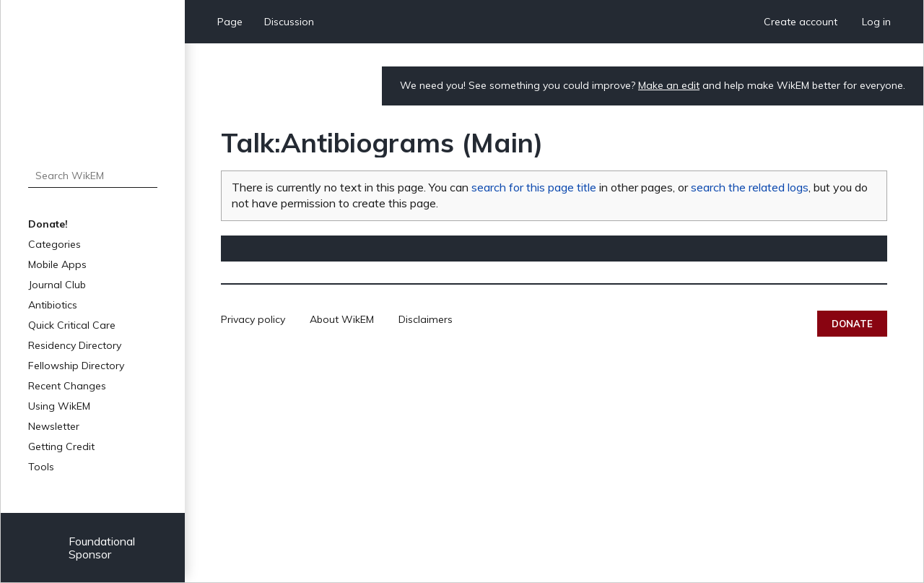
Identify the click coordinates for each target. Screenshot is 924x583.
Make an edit (669, 85)
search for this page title (534, 187)
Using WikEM (59, 406)
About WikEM (342, 319)
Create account (801, 22)
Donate (852, 324)
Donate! (48, 224)
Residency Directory (75, 345)
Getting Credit (61, 446)
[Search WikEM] (93, 176)
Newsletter (54, 426)
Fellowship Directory (76, 366)
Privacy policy (253, 319)
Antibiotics (53, 305)
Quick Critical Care (72, 325)
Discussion (289, 22)
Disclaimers (426, 319)
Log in (876, 22)
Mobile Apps (57, 264)
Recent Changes (67, 386)
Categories (55, 244)
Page (230, 22)
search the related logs (750, 187)
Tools (41, 467)
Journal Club (57, 285)
